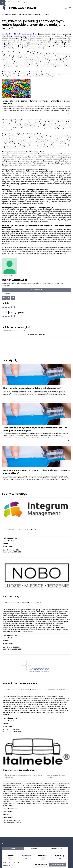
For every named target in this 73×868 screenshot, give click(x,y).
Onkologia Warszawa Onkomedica (20, 687)
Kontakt (41, 844)
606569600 (9, 781)
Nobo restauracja (12, 600)
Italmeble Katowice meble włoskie (20, 774)
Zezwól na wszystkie (58, 865)
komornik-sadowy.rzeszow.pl (23, 2)
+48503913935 (36, 693)
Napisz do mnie (36, 289)
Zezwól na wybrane (41, 865)
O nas (4, 844)
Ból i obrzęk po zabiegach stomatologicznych (18, 34)
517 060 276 (36, 533)
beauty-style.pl (7, 2)
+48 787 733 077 (35, 607)
